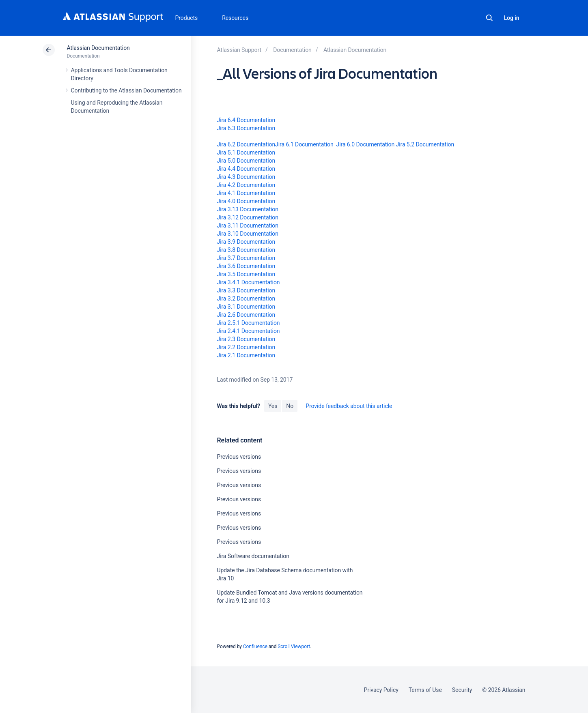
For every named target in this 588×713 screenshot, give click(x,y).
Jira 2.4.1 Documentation (248, 331)
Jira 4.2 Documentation (246, 185)
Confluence (255, 646)
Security (462, 690)
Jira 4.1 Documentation (246, 193)
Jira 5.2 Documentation (425, 144)
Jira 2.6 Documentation (246, 315)
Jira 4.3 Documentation (246, 177)
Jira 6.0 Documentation (366, 144)
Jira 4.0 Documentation (246, 201)
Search (489, 18)
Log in (512, 18)
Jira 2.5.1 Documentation (248, 323)
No (290, 406)
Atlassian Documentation (98, 48)
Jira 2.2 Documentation (246, 347)
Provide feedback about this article (349, 406)
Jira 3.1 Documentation (246, 307)
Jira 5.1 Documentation (246, 152)
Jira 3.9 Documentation (246, 242)
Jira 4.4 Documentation (246, 169)
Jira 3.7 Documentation (246, 258)
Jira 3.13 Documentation (247, 209)
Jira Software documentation (253, 556)
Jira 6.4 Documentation (246, 120)
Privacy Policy (381, 690)
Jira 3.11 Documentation (247, 225)
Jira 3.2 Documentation (246, 299)
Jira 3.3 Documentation (246, 290)
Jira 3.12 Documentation (247, 217)
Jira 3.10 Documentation (247, 234)
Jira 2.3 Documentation (246, 339)
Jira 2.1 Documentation (246, 355)
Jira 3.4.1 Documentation (248, 282)
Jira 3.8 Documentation (246, 250)
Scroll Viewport (294, 646)
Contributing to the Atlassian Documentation (126, 90)
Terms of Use (425, 690)
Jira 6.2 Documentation (246, 144)
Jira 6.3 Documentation (246, 128)
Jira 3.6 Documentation (246, 266)
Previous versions (239, 457)
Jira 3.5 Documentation (246, 274)
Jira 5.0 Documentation (246, 161)
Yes (273, 406)
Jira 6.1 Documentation (304, 144)
